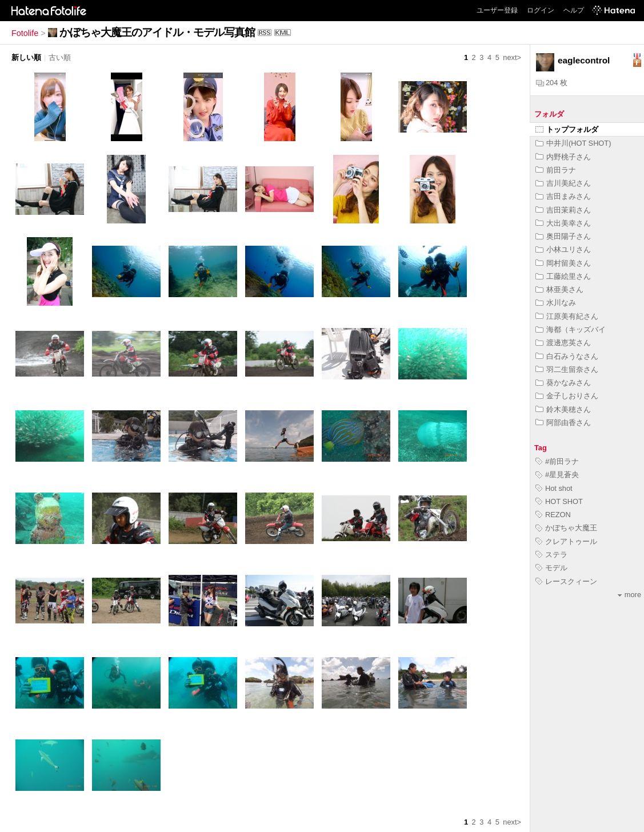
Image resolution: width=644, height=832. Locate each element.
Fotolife (25, 33)
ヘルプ (574, 10)
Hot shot (554, 488)
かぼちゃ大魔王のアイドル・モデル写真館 (157, 32)
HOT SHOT (559, 501)
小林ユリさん (563, 249)
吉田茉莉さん (563, 210)
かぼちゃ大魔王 (566, 528)
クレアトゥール (566, 541)
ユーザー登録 (497, 10)
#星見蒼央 (557, 475)
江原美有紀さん (567, 316)
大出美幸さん (563, 223)
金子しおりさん (567, 396)
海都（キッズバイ (571, 329)
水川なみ (556, 303)
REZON (553, 515)
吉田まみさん (563, 196)
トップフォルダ (567, 129)
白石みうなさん (567, 356)
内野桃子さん (563, 157)
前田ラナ (556, 170)
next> (512, 57)
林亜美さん (559, 289)
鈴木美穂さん (563, 409)
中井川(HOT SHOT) (573, 143)
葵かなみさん (563, 383)
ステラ (551, 555)
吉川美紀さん (563, 183)
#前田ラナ (557, 461)
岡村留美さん (563, 263)
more (629, 595)
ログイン (541, 10)
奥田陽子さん (563, 236)
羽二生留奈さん (567, 369)
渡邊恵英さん (563, 343)
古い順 (60, 57)
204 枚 (552, 83)
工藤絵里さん (563, 276)
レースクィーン (566, 581)
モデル (551, 568)
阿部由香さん (563, 423)
